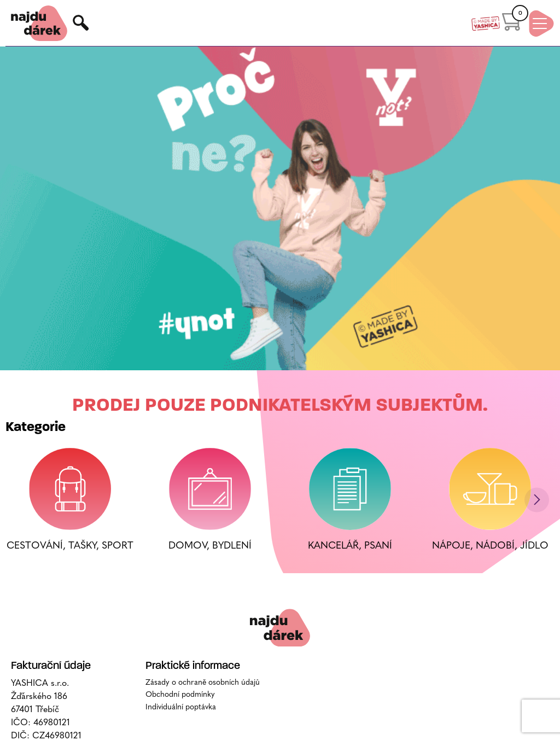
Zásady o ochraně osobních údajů (203, 683)
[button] (537, 500)
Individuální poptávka (181, 707)
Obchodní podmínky (180, 695)
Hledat (81, 24)
